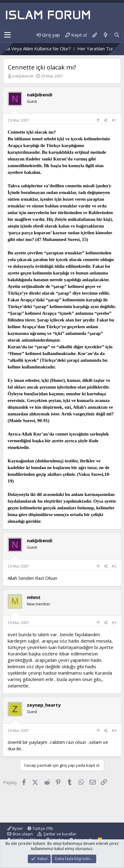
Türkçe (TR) (40, 828)
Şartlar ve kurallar (60, 834)
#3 (114, 623)
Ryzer (15, 828)
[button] (7, 35)
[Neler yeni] (105, 35)
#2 (114, 566)
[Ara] (117, 35)
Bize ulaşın (23, 834)
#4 (114, 731)
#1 (114, 120)
